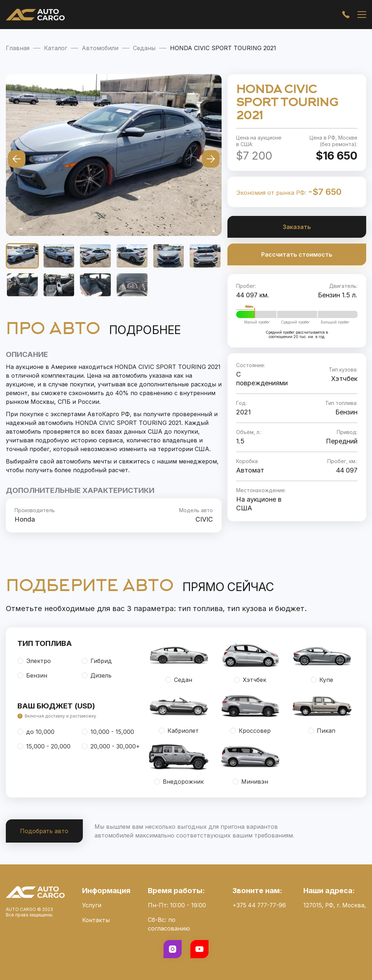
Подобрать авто (45, 831)
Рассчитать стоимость (297, 254)
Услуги (91, 905)
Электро (34, 661)
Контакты (95, 920)
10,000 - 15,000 (108, 732)
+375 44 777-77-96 (257, 905)
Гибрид (97, 661)
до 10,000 (36, 732)
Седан (179, 680)
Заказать (297, 227)
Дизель (97, 675)
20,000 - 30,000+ (111, 746)
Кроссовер (250, 731)
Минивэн (250, 782)
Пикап (322, 731)
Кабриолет (179, 731)
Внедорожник (179, 782)
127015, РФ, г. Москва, (334, 905)
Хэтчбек (250, 680)
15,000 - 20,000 (44, 746)
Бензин (32, 675)
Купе (322, 680)
